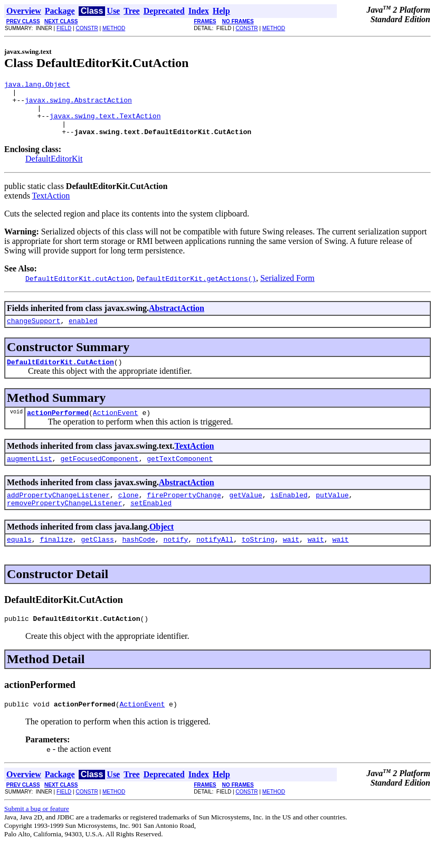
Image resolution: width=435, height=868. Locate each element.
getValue (245, 514)
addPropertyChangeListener (58, 514)
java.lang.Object (37, 86)
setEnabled (151, 523)
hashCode (138, 561)
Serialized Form (287, 289)
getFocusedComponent (99, 476)
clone (129, 514)
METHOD (114, 28)
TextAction (51, 207)
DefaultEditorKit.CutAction (60, 376)
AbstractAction (177, 319)
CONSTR (87, 28)
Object (162, 547)
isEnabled (289, 514)
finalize (56, 561)
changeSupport (34, 333)
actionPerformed (58, 428)
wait (291, 561)
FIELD (64, 28)
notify (176, 561)
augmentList (30, 476)
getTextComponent (180, 476)
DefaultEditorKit (54, 170)
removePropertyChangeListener (64, 523)
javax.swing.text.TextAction (105, 124)
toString (258, 561)
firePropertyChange (184, 514)
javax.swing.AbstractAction (78, 105)
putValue (332, 514)
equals (19, 561)
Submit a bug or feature (37, 834)
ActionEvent (116, 428)
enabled (83, 333)
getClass (97, 561)
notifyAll (215, 561)
